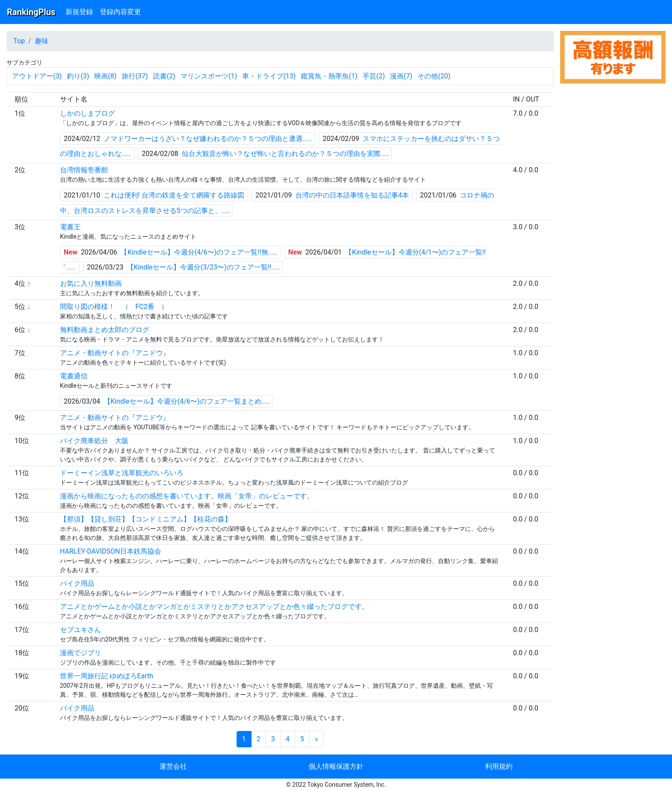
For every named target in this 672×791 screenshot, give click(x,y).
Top (19, 41)
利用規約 (499, 766)
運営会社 (173, 766)
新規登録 (79, 12)
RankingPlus (31, 12)
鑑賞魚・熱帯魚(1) (329, 76)
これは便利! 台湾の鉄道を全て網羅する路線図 (174, 195)
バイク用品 (77, 583)
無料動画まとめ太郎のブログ (105, 330)
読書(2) (164, 76)
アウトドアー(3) (37, 76)
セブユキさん (81, 630)
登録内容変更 (120, 12)
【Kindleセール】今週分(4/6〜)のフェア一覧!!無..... (199, 252)
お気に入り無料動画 (91, 283)
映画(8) (105, 76)
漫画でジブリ (81, 653)
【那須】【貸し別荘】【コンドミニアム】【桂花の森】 (146, 519)
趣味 (42, 41)
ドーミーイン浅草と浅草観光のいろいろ (122, 473)
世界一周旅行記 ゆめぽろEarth (107, 676)
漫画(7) (401, 76)
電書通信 (74, 376)
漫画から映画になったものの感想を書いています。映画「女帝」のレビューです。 (187, 496)
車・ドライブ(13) (269, 76)
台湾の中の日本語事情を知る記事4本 (352, 195)
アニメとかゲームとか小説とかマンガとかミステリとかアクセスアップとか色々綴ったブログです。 (214, 607)
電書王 (70, 227)
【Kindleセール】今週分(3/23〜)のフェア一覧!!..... (204, 267)
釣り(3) (78, 76)
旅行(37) (135, 76)
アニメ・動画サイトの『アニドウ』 (115, 353)
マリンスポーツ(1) (209, 76)
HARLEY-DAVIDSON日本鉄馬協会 (111, 551)
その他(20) (434, 76)
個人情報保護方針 (336, 766)
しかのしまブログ (87, 113)
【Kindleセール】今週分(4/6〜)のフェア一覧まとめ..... (187, 401)
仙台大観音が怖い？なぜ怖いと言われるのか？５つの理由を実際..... (286, 154)
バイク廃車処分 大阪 (94, 441)
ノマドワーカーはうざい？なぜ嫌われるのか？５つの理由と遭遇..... (208, 139)
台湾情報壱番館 (84, 170)
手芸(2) (374, 76)
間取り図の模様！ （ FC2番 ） (114, 307)
